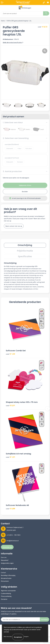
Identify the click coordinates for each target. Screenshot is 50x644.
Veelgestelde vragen (7, 563)
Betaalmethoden (6, 578)
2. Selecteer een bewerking (16, 138)
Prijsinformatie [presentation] (25, 251)
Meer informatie (8, 637)
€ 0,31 (10, 405)
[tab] (25, 245)
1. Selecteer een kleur (13, 122)
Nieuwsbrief (5, 560)
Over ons (4, 557)
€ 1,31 (10, 457)
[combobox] (22, 13)
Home (3, 21)
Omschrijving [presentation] (25, 245)
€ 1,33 (10, 354)
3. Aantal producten (12, 171)
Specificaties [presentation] (25, 256)
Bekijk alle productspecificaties (13, 42)
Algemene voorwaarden (8, 591)
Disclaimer (4, 599)
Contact (3, 573)
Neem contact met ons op (14, 226)
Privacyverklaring (6, 596)
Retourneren (5, 581)
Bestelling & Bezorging (8, 575)
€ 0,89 (10, 509)
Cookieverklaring (6, 593)
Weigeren (26, 637)
